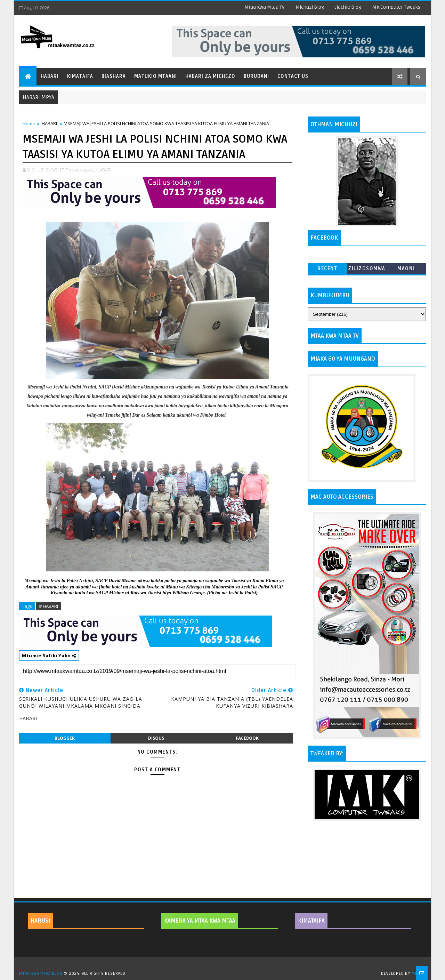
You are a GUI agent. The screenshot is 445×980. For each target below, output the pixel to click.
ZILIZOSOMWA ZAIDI (367, 270)
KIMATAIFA (311, 921)
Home (29, 123)
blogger (65, 738)
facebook (247, 738)
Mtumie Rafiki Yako (49, 656)
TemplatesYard (225, 965)
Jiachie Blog (348, 7)
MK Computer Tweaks (396, 7)
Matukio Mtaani (156, 76)
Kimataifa (80, 76)
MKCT (417, 974)
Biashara (114, 76)
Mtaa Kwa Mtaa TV (264, 7)
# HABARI (48, 606)
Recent (327, 269)
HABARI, (104, 170)
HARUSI (40, 921)
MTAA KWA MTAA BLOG (41, 974)
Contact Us (293, 76)
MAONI (406, 269)
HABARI (49, 123)
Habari (50, 76)
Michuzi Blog (310, 7)
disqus (156, 738)
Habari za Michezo (210, 76)
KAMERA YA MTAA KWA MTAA (200, 921)
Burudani (256, 76)
